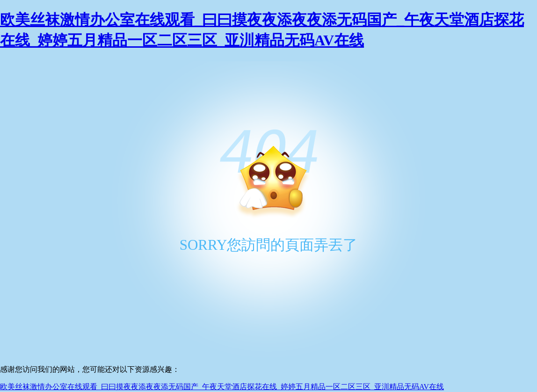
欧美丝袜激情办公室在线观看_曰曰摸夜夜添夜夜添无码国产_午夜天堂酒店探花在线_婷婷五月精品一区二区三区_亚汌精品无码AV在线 (222, 387)
